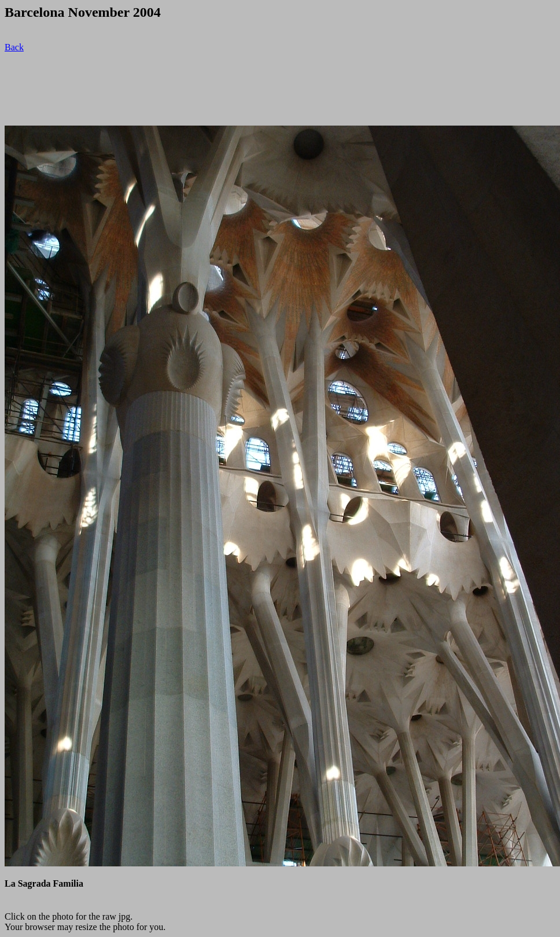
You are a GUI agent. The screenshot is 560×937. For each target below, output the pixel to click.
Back (14, 47)
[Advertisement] (215, 89)
